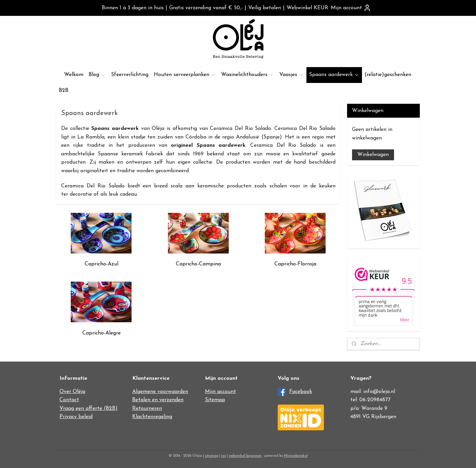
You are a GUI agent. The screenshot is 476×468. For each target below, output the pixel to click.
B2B (64, 91)
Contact (69, 400)
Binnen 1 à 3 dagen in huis (133, 8)
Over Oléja (72, 392)
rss (223, 456)
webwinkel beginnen (245, 456)
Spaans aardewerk (334, 75)
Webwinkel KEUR (307, 8)
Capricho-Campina (198, 264)
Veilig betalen (265, 8)
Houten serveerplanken (185, 75)
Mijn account (351, 8)
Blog (97, 75)
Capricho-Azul (101, 264)
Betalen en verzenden (158, 400)
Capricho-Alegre (101, 333)
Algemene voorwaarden (160, 392)
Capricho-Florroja (295, 264)
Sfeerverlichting (130, 75)
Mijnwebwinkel (296, 456)
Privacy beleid (76, 417)
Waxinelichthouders (248, 75)
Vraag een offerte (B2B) (89, 409)
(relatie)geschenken (388, 75)
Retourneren (147, 409)
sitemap (212, 456)
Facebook (301, 392)
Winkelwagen (373, 155)
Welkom (74, 75)
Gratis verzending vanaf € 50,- (206, 8)
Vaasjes (292, 75)
